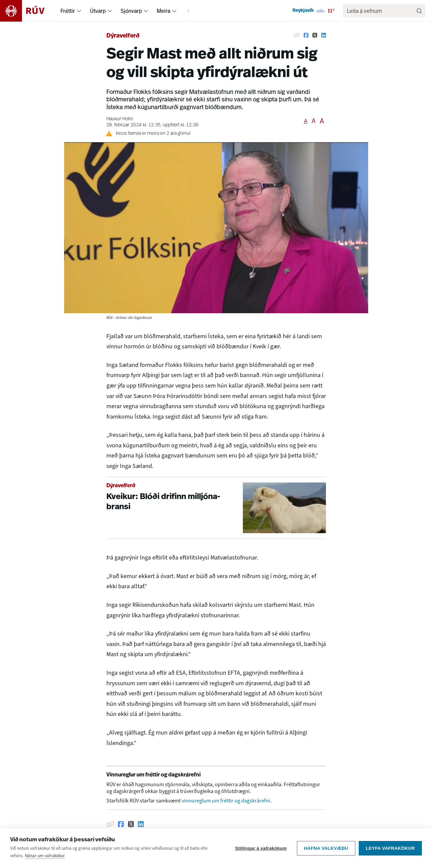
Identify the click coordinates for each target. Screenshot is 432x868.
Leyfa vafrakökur (390, 854)
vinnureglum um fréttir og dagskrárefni (226, 801)
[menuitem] (79, 11)
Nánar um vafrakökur (45, 861)
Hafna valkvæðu (326, 854)
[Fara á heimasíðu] (28, 11)
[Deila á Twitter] (315, 35)
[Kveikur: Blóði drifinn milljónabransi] (216, 508)
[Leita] (419, 11)
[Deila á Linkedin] (324, 35)
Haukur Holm (120, 119)
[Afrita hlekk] (297, 35)
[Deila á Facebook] (306, 35)
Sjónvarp (131, 11)
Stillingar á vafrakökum (261, 854)
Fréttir (68, 11)
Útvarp (98, 11)
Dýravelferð (123, 36)
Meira (163, 11)
